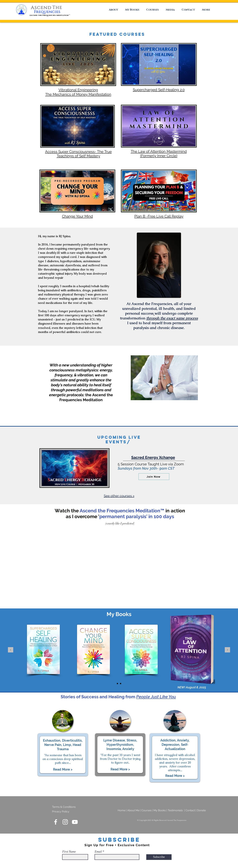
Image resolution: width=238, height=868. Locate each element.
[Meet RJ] (121, 683)
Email (98, 852)
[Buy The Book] (117, 683)
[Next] (227, 650)
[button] (112, 10)
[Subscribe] (159, 857)
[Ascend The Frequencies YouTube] (75, 822)
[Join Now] (154, 477)
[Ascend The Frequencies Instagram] (65, 822)
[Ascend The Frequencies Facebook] (56, 822)
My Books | (161, 810)
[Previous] (11, 650)
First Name (69, 852)
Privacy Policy (61, 812)
